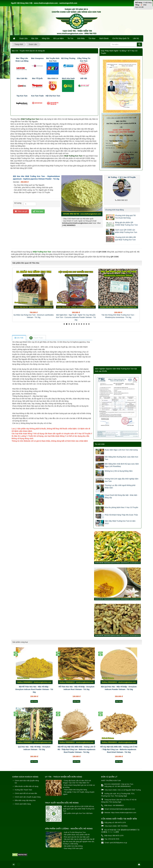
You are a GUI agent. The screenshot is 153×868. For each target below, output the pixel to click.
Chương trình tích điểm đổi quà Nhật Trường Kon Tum (125, 238)
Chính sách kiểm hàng (23, 804)
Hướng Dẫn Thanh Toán (23, 790)
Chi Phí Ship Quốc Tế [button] (121, 38)
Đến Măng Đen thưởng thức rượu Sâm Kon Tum (121, 458)
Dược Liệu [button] (24, 38)
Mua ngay (38, 211)
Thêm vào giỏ (21, 211)
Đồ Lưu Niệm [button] (59, 38)
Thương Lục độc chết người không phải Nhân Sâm (120, 487)
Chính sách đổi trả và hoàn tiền (26, 793)
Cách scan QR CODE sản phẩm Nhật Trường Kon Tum (126, 231)
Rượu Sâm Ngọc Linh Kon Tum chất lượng (121, 450)
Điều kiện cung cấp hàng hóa (25, 800)
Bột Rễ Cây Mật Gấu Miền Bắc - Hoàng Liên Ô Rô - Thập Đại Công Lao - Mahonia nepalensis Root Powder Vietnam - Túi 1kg (76, 749)
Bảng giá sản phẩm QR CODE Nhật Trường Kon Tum (126, 224)
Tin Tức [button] (70, 38)
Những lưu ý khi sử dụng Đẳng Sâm (119, 471)
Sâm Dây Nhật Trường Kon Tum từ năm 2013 (120, 522)
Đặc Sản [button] (35, 38)
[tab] (19, 338)
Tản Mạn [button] (92, 38)
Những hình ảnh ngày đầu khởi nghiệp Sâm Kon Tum (122, 480)
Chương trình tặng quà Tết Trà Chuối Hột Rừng (125, 217)
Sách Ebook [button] (104, 38)
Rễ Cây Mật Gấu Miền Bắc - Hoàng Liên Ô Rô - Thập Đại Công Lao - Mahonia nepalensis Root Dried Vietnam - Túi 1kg (119, 749)
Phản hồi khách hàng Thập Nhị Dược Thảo (121, 515)
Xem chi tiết (139, 7)
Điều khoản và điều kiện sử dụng (27, 786)
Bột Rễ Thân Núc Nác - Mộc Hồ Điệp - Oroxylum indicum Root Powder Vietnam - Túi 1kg (34, 689)
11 (89, 324)
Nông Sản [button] (46, 38)
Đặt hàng (34, 701)
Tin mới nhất (100, 444)
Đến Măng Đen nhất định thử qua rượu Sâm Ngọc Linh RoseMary (122, 465)
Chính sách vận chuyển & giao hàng (28, 797)
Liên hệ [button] (136, 38)
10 (86, 324)
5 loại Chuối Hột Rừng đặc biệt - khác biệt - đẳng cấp (121, 496)
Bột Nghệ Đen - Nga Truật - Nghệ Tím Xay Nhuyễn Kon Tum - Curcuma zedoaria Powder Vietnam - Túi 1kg (76, 317)
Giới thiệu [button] (81, 38)
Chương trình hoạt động (114, 210)
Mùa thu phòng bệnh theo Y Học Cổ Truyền (121, 507)
